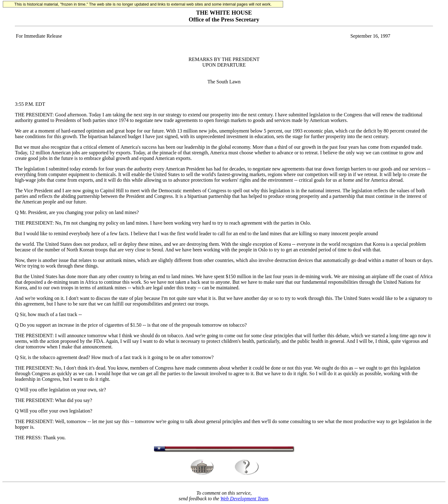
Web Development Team (244, 499)
